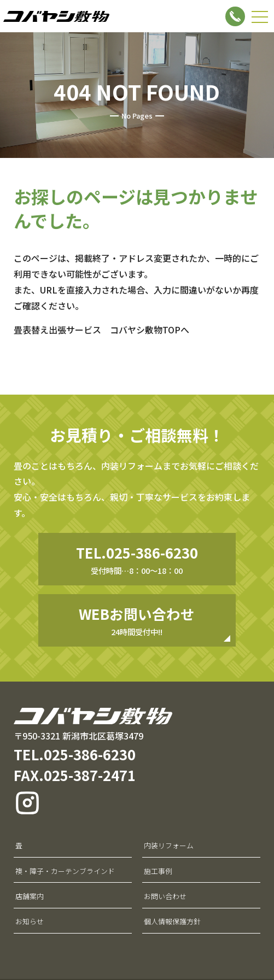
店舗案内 (30, 896)
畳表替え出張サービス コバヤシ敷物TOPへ (101, 330)
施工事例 (158, 871)
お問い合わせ (165, 896)
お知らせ (30, 921)
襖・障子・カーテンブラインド (65, 871)
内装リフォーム (169, 845)
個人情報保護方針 (172, 921)
